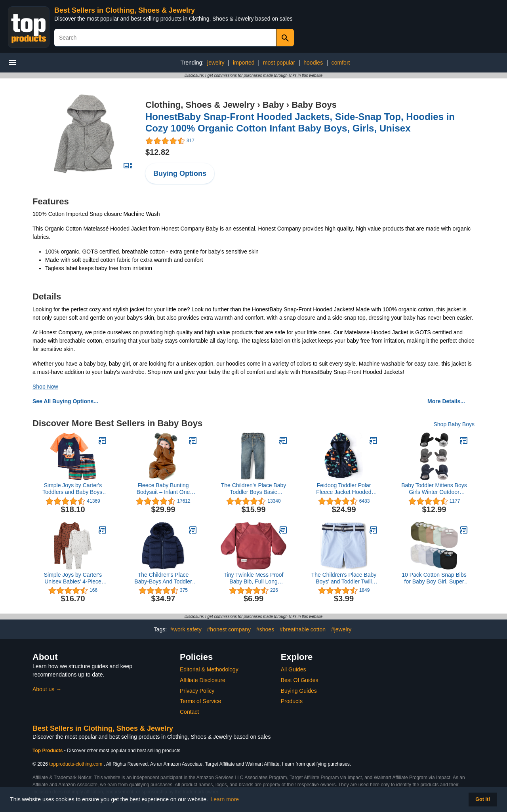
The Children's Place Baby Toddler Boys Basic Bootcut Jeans (254, 489)
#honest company (229, 629)
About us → (47, 689)
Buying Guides (299, 691)
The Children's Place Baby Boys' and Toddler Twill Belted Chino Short (344, 578)
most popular (279, 63)
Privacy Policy (197, 691)
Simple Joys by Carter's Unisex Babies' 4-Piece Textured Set (73, 578)
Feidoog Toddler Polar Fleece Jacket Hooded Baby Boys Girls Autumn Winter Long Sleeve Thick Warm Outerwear (344, 489)
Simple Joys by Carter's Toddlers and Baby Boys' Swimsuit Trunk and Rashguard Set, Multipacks (73, 489)
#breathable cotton (303, 629)
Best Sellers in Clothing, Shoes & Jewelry (125, 10)
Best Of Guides (300, 680)
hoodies (313, 63)
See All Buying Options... (65, 401)
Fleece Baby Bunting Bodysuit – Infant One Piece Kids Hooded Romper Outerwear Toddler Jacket (163, 489)
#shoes (265, 629)
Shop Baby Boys (454, 424)
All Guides (294, 669)
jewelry (216, 63)
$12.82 (157, 152)
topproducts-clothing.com (76, 764)
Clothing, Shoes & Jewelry (200, 105)
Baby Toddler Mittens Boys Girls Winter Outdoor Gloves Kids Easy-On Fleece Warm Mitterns (434, 489)
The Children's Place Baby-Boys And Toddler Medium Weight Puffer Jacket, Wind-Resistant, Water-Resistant (163, 578)
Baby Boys (314, 105)
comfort (341, 63)
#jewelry (341, 629)
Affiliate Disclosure (203, 680)
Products (292, 701)
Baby (273, 105)
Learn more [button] (225, 799)
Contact (189, 712)
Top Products (48, 751)
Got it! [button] (483, 799)
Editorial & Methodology (209, 669)
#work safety (186, 629)
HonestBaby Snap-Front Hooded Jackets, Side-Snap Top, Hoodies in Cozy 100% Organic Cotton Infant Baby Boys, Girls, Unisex (300, 122)
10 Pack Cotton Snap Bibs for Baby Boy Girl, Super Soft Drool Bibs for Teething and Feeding (434, 578)
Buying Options (180, 173)
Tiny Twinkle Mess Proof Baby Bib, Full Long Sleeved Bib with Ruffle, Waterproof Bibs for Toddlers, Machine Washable (254, 578)
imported (244, 63)
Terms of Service (200, 701)
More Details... (446, 401)
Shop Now (45, 387)
